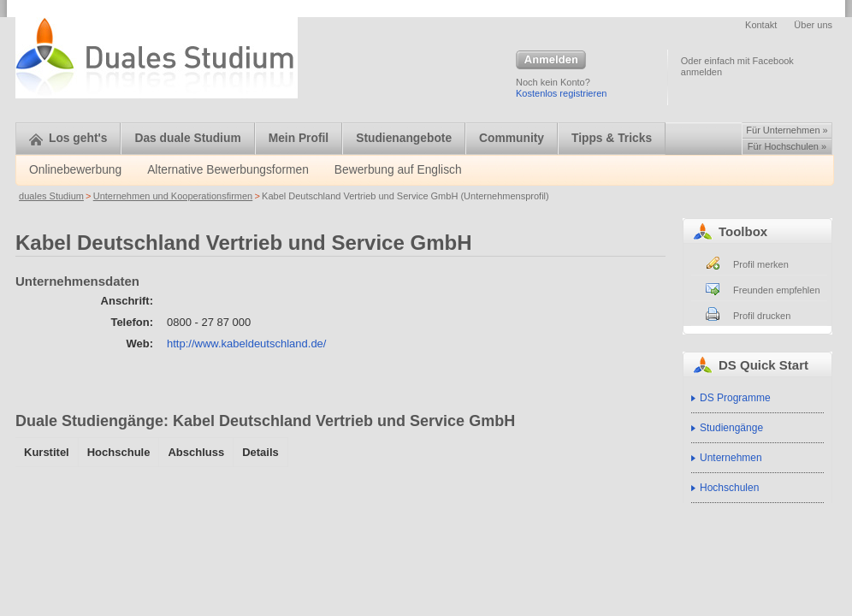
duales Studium (51, 196)
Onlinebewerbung (75, 170)
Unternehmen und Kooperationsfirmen (173, 196)
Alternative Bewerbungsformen (228, 170)
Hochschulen (729, 488)
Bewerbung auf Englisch (398, 170)
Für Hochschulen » (787, 146)
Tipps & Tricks (612, 138)
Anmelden (551, 61)
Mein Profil (299, 138)
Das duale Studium (187, 138)
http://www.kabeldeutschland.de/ (246, 344)
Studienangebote (404, 138)
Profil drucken (762, 316)
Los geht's (68, 138)
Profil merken (761, 264)
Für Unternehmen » (787, 130)
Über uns (813, 25)
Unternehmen (731, 458)
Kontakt (761, 25)
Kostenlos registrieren (561, 93)
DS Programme (735, 398)
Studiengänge (731, 428)
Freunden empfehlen (777, 290)
